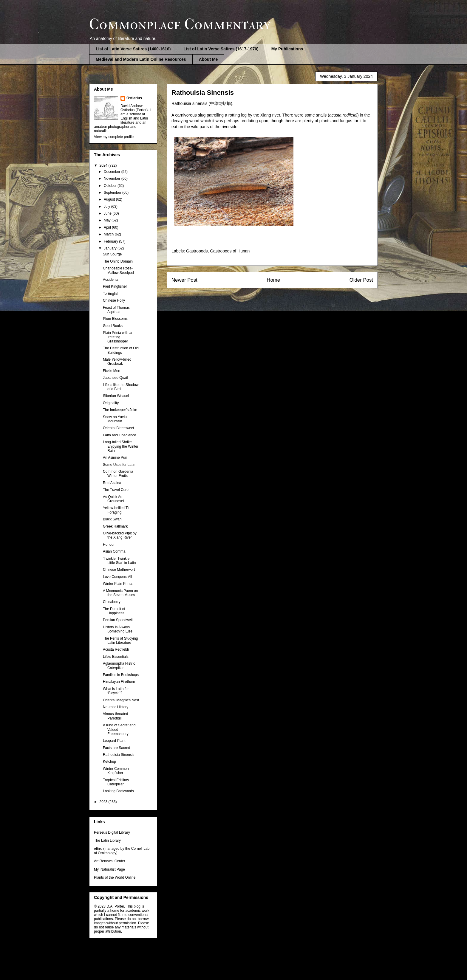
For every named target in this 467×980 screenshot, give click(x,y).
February (111, 241)
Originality (111, 403)
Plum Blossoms (115, 319)
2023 (104, 802)
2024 (104, 165)
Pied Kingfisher (115, 286)
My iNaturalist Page (109, 869)
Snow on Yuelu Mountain (115, 419)
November (113, 179)
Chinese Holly (114, 300)
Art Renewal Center (110, 861)
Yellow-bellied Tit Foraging (116, 510)
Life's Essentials (116, 657)
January (111, 248)
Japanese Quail (115, 378)
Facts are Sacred (116, 748)
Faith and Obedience (119, 435)
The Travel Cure (116, 490)
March (109, 234)
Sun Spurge (112, 254)
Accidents (111, 280)
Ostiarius (134, 98)
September (113, 193)
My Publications (287, 49)
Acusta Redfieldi (116, 649)
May (108, 220)
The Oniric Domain (118, 261)
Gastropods (197, 251)
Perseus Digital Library (112, 832)
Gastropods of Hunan (230, 251)
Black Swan (112, 519)
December (113, 172)
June (108, 213)
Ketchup (109, 762)
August (110, 199)
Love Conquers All (117, 577)
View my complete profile (114, 137)
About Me (208, 59)
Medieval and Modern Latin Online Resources (141, 59)
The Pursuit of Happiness (114, 611)
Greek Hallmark (115, 526)
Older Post (361, 280)
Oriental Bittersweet (119, 428)
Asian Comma (114, 551)
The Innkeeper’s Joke (120, 410)
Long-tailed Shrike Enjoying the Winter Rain (121, 446)
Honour (109, 545)
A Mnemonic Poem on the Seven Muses (120, 593)
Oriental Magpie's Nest (121, 700)
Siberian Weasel (116, 396)
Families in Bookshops (121, 675)
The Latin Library (107, 841)
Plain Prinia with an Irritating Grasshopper (118, 337)
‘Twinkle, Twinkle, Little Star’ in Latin (119, 561)
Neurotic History (116, 707)
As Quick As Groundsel (113, 499)
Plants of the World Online (115, 877)
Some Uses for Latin (119, 465)
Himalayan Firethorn (119, 682)
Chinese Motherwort (119, 570)
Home (273, 280)
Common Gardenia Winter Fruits (118, 474)
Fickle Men (112, 371)
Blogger (265, 968)
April (108, 227)
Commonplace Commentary (180, 24)
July (108, 207)
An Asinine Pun (115, 458)
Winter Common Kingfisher (116, 771)
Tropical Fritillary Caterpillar (116, 782)
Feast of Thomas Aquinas (116, 310)
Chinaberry (112, 602)
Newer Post (184, 280)
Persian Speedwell (118, 620)
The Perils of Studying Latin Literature (120, 641)
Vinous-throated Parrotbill (116, 716)
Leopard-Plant (114, 741)
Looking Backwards (118, 791)
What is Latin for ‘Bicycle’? (116, 691)
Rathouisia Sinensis (119, 755)
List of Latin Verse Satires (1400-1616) (133, 49)
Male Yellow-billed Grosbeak (117, 362)
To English (111, 294)
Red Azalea (112, 483)
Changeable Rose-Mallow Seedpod (118, 270)
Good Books (113, 326)
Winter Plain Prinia (118, 584)
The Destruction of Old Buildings (121, 350)
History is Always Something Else (118, 629)
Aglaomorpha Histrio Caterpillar (119, 666)
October (111, 186)
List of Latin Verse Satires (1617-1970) (221, 49)
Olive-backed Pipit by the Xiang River (120, 535)
